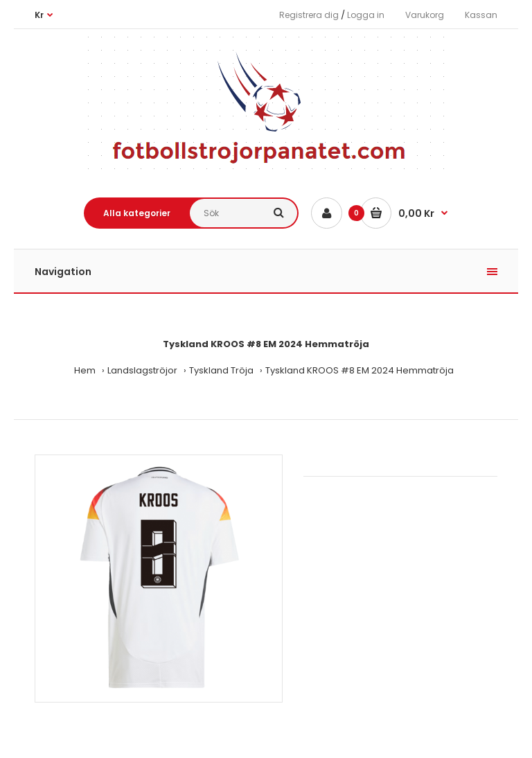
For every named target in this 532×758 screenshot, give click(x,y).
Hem (85, 370)
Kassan (481, 15)
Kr (39, 15)
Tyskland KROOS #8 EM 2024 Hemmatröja (360, 370)
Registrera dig (309, 15)
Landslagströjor (142, 370)
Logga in (366, 15)
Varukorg (425, 15)
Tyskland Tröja (221, 370)
